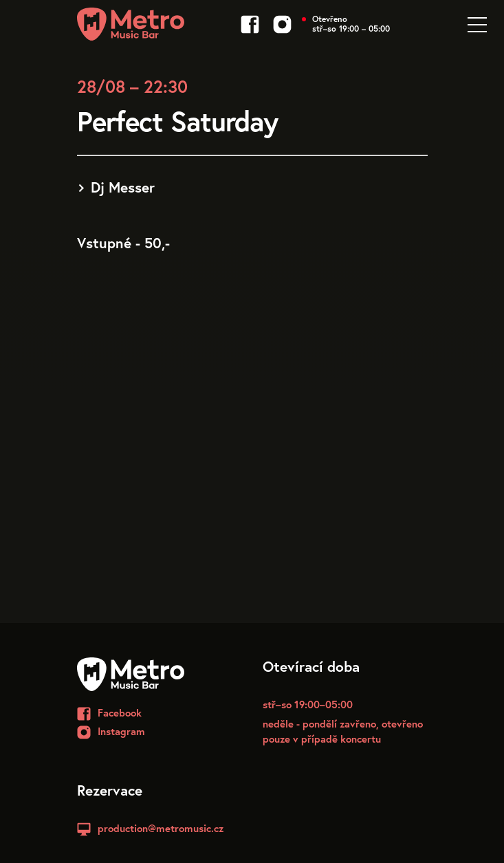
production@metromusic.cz (161, 828)
